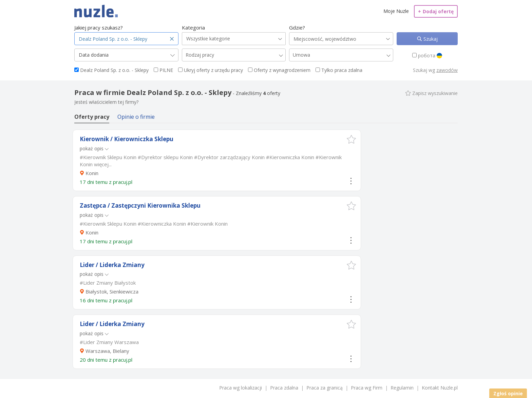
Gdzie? (297, 27)
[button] (351, 139)
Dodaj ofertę (436, 11)
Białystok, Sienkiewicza (112, 291)
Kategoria (193, 27)
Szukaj (430, 39)
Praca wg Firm (367, 388)
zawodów (447, 70)
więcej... (103, 164)
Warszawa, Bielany (107, 351)
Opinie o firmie (136, 117)
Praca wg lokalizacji (241, 388)
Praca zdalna (284, 388)
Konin (92, 173)
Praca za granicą (325, 388)
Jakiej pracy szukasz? (99, 27)
